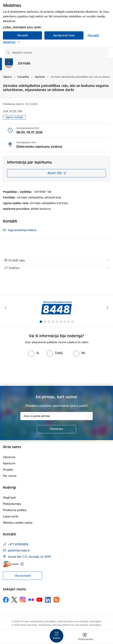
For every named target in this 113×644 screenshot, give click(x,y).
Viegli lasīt (9, 498)
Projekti (8, 470)
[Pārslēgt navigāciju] (56, 636)
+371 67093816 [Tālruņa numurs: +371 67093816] (18, 544)
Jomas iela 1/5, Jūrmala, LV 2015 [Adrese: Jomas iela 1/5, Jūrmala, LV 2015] (29, 557)
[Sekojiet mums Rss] (56, 600)
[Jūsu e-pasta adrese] (56, 416)
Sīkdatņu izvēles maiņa (18, 523)
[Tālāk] (107, 308)
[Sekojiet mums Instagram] (23, 600)
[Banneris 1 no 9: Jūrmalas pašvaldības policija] (56, 308)
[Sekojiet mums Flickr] (31, 600)
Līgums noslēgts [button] (14, 117)
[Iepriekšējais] (6, 308)
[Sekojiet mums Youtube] (39, 600)
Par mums (10, 476)
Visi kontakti (23, 576)
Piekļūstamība (12, 504)
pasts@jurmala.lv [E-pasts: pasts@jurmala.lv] (19, 550)
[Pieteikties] (56, 429)
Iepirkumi (9, 463)
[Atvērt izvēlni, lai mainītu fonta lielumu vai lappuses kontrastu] (85, 637)
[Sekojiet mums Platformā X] (14, 600)
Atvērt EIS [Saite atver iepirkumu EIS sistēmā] (55, 173)
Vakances (9, 457)
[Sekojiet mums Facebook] (6, 600)
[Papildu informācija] (22, 564)
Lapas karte (11, 516)
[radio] (33, 353)
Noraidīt (23, 35)
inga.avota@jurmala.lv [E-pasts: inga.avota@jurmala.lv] (22, 230)
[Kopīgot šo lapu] (56, 268)
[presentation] (33, 371)
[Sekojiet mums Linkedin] (48, 600)
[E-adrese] (11, 564)
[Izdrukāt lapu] (56, 260)
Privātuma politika (15, 510)
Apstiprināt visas (64, 35)
